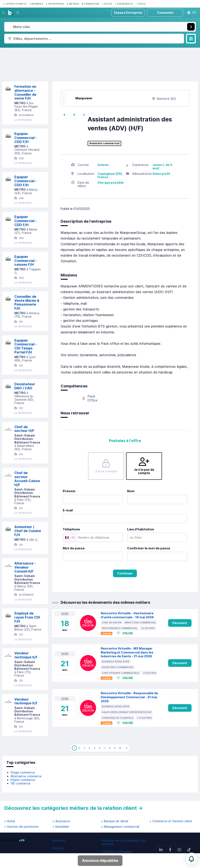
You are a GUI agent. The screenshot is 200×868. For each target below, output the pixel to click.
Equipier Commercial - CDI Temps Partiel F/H (26, 346)
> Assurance (61, 821)
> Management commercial (120, 827)
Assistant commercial (104, 143)
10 (120, 748)
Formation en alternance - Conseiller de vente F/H (25, 92)
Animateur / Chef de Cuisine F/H (28, 531)
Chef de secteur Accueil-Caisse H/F (27, 479)
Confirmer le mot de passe (149, 548)
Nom (131, 491)
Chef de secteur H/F (24, 429)
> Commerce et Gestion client (171, 821)
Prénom (69, 491)
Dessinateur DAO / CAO (25, 386)
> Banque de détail (115, 821)
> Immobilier (61, 827)
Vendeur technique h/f (26, 655)
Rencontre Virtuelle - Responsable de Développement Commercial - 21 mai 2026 (129, 697)
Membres (59, 840)
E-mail (68, 510)
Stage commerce (23, 772)
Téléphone (71, 529)
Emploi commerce (23, 780)
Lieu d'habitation (141, 529)
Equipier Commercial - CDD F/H (26, 138)
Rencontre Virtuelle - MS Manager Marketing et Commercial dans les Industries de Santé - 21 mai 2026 (127, 652)
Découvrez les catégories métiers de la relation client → (74, 808)
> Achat (10, 821)
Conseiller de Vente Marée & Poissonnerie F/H (27, 302)
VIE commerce (20, 783)
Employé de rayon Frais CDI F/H (27, 617)
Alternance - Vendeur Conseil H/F (25, 567)
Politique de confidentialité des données (124, 842)
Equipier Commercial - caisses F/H (26, 261)
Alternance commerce (26, 776)
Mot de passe (74, 548)
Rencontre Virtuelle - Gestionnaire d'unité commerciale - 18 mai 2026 (127, 615)
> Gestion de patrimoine (21, 827)
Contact (58, 848)
